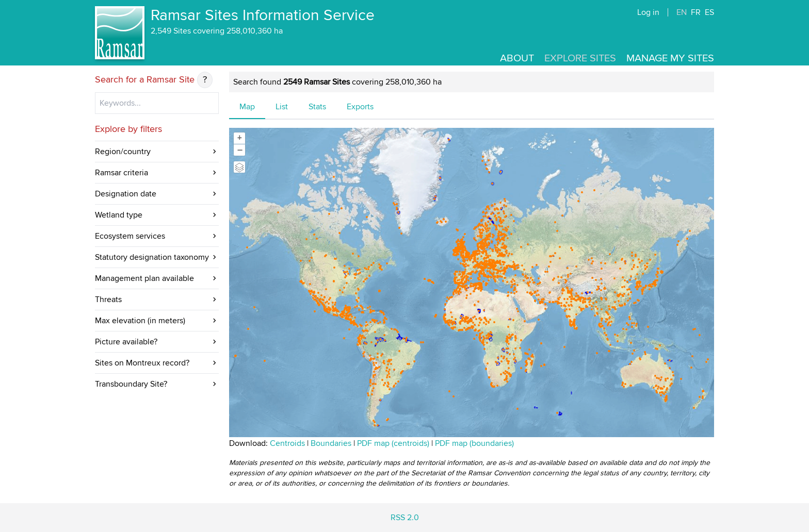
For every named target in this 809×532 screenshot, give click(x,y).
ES (709, 12)
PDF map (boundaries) (474, 443)
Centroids (287, 443)
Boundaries (331, 443)
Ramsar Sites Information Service (263, 15)
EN (682, 12)
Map (247, 107)
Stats (317, 107)
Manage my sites (670, 58)
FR (696, 12)
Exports (360, 107)
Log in (648, 12)
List (282, 107)
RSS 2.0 (405, 518)
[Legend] (239, 167)
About (517, 58)
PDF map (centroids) (394, 443)
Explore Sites (580, 58)
